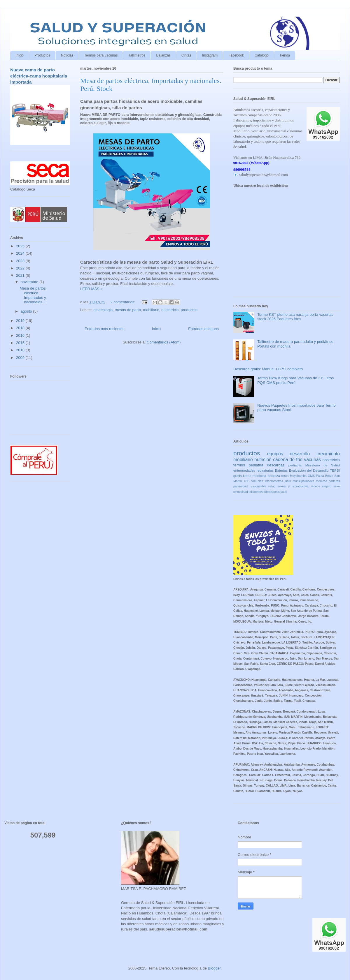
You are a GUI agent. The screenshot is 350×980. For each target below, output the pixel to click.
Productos (42, 55)
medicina (259, 476)
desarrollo (300, 454)
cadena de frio (288, 460)
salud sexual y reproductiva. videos (294, 486)
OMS (311, 476)
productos (189, 310)
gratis (238, 476)
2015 (21, 343)
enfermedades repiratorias (253, 470)
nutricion (263, 460)
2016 (21, 335)
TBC (247, 481)
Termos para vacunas (101, 55)
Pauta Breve (325, 476)
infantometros (274, 481)
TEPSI (335, 470)
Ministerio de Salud (323, 465)
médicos (322, 481)
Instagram (210, 55)
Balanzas (163, 55)
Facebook (236, 55)
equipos (275, 454)
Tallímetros (137, 55)
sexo (337, 486)
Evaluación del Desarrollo (309, 470)
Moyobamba (298, 476)
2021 (21, 275)
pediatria (256, 465)
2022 (21, 268)
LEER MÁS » (91, 289)
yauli (284, 492)
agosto (27, 311)
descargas (276, 465)
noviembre (30, 282)
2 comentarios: (124, 302)
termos (239, 465)
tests (285, 476)
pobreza (274, 476)
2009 (21, 358)
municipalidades (303, 481)
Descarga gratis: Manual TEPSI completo (268, 369)
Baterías (281, 470)
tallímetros (256, 492)
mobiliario (151, 310)
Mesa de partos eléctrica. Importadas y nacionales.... (33, 295)
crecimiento (328, 454)
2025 (21, 246)
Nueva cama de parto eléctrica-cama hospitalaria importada (39, 76)
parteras (334, 481)
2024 (21, 253)
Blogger (214, 968)
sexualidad (241, 492)
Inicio (20, 55)
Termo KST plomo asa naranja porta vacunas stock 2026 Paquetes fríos (295, 317)
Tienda (285, 55)
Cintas (186, 55)
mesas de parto (128, 310)
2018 (21, 328)
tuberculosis (271, 492)
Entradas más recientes (105, 329)
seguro (327, 486)
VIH (254, 481)
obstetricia (170, 310)
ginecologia (103, 310)
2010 (21, 350)
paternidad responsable (250, 486)
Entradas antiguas (203, 329)
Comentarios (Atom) (164, 342)
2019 (21, 321)
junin (288, 481)
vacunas (312, 460)
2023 (21, 261)
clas (260, 481)
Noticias (67, 55)
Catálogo (262, 55)
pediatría (295, 465)
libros (247, 476)
